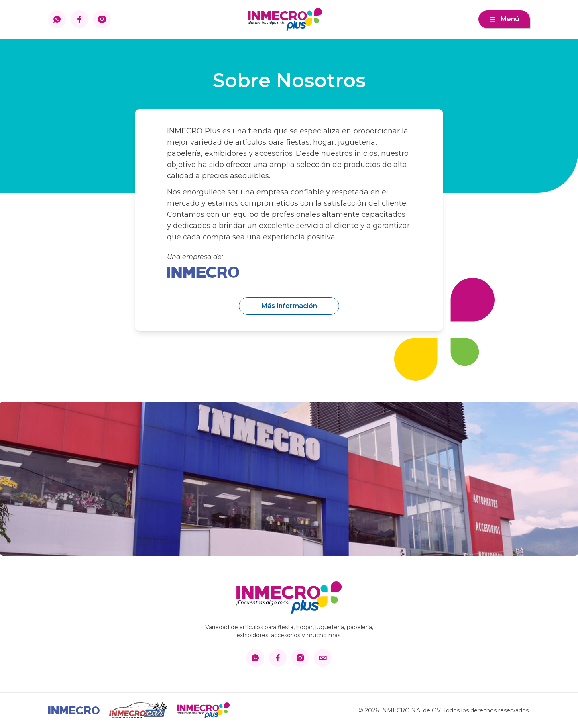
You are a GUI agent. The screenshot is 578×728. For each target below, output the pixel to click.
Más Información (289, 306)
